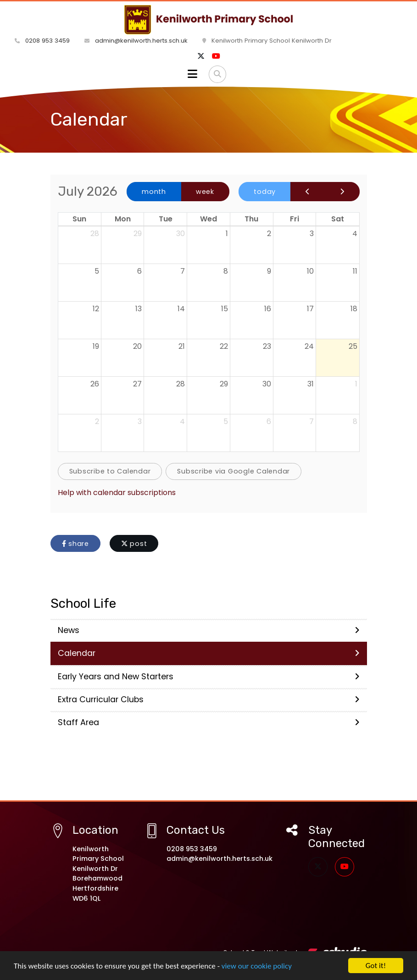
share (75, 544)
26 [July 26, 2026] (95, 384)
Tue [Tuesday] (166, 219)
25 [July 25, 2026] (353, 346)
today (265, 192)
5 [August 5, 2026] (226, 421)
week (205, 192)
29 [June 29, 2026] (138, 234)
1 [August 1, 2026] (356, 384)
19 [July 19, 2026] (96, 346)
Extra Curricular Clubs (209, 699)
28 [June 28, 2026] (95, 234)
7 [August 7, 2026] (311, 421)
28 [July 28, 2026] (181, 384)
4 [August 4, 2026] (182, 421)
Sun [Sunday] (79, 219)
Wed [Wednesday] (208, 219)
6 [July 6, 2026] (139, 271)
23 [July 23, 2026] (267, 346)
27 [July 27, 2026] (137, 384)
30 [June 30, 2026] (181, 234)
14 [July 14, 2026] (181, 309)
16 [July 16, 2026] (268, 309)
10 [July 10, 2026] (310, 271)
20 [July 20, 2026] (137, 346)
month (154, 192)
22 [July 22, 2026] (224, 346)
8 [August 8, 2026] (355, 421)
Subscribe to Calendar (110, 471)
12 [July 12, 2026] (96, 309)
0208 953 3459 (42, 41)
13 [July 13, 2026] (139, 309)
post (134, 544)
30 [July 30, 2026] (267, 384)
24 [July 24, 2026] (309, 346)
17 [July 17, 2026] (310, 309)
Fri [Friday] (295, 219)
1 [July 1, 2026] (227, 234)
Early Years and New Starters (209, 677)
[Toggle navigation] (192, 74)
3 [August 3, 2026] (140, 421)
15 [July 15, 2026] (225, 309)
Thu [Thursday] (251, 219)
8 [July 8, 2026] (226, 271)
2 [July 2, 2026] (269, 234)
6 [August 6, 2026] (269, 421)
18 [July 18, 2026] (354, 309)
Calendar (209, 653)
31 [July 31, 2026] (311, 384)
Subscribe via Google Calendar (234, 471)
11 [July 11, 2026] (355, 271)
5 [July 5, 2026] (97, 271)
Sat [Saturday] (338, 219)
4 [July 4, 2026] (355, 234)
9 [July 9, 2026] (269, 271)
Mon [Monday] (123, 219)
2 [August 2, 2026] (97, 421)
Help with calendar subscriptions (117, 493)
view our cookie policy (257, 973)
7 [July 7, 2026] (183, 271)
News (209, 630)
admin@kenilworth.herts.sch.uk (136, 41)
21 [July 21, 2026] (182, 346)
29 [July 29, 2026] (224, 384)
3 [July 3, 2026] (312, 234)
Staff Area (209, 722)
